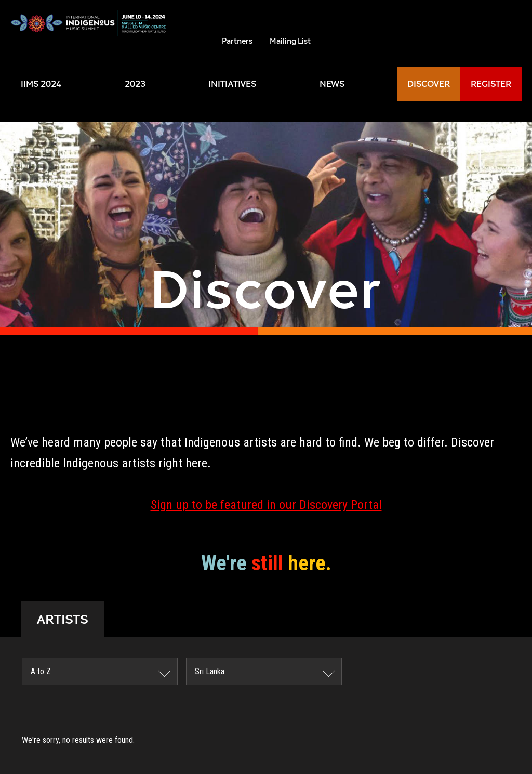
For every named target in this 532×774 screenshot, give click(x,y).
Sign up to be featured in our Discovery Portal (266, 505)
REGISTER (491, 84)
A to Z (41, 671)
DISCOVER (429, 84)
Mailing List (290, 41)
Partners (237, 41)
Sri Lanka (210, 671)
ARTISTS (62, 619)
